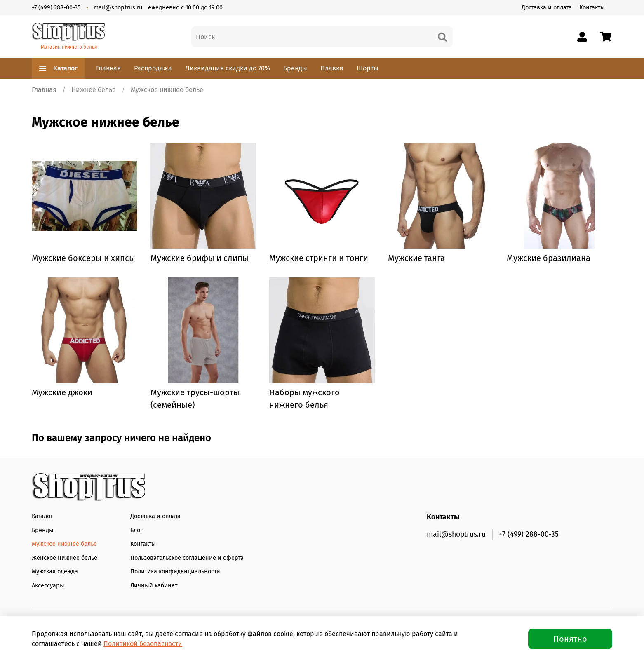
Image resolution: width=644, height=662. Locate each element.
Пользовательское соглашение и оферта (187, 558)
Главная (108, 68)
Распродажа (153, 68)
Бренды (295, 68)
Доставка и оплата (547, 8)
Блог (136, 530)
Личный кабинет (154, 586)
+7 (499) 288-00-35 (56, 8)
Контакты (592, 8)
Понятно (570, 639)
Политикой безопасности (143, 644)
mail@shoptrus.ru (118, 8)
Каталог (58, 68)
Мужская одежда (55, 572)
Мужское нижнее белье (64, 544)
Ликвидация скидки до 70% (228, 68)
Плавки (332, 68)
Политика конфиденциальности (175, 572)
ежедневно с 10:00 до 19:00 (185, 8)
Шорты (368, 68)
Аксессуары (48, 586)
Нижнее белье (94, 90)
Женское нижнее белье (65, 558)
